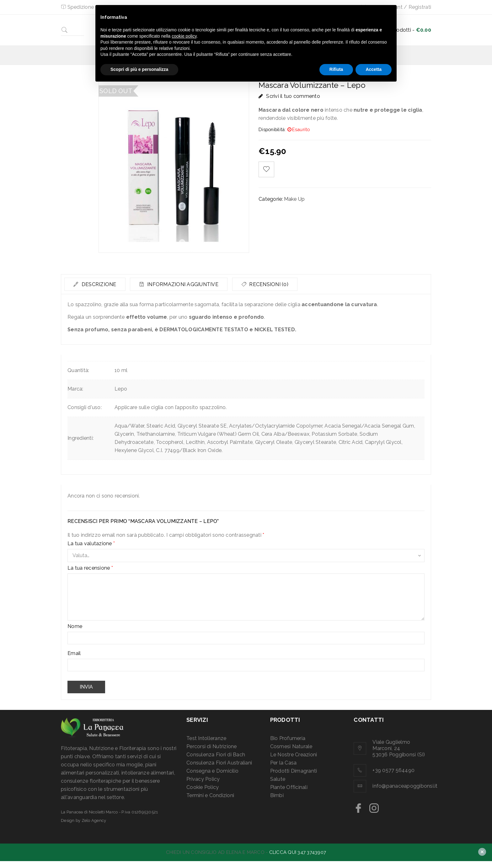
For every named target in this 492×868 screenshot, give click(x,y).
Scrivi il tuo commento (293, 96)
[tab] (95, 284)
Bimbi (277, 795)
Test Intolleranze (206, 738)
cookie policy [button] (184, 36)
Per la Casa (283, 763)
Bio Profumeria (288, 738)
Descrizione (99, 284)
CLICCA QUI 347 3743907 (298, 852)
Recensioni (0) (271, 284)
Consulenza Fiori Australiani (219, 763)
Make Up (294, 199)
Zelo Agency (94, 820)
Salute (278, 779)
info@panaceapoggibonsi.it (405, 786)
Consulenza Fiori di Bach (216, 755)
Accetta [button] (374, 69)
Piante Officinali (289, 787)
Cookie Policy (203, 787)
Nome (75, 626)
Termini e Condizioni (210, 795)
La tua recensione (90, 568)
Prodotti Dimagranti (294, 771)
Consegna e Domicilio (212, 771)
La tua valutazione (91, 544)
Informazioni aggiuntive (184, 284)
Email (74, 653)
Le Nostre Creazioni (294, 755)
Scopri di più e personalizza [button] (139, 69)
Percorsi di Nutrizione (212, 746)
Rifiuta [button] (336, 69)
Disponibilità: (272, 129)
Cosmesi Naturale (291, 746)
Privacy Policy (203, 779)
